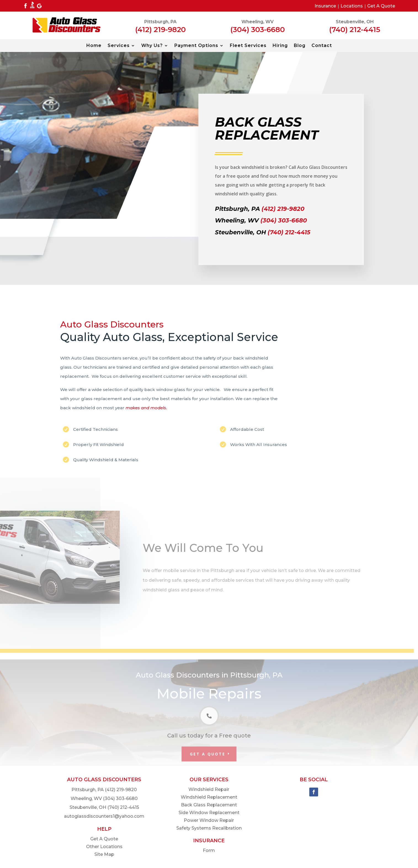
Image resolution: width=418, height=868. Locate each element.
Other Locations (104, 847)
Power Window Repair (209, 820)
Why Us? (152, 46)
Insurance (325, 6)
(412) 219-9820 (160, 30)
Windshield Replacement (209, 797)
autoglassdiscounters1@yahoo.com (104, 816)
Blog (300, 46)
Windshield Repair (209, 789)
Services (119, 46)
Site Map (104, 854)
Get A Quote (381, 6)
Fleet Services (248, 46)
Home (94, 46)
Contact (322, 46)
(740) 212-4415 (355, 30)
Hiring (280, 46)
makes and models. (146, 408)
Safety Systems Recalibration (209, 828)
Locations (352, 6)
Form (209, 850)
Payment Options (196, 46)
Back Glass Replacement (209, 805)
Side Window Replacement (209, 813)
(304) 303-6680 (258, 30)
